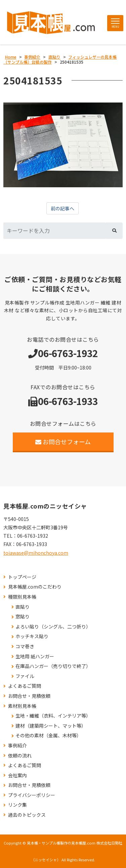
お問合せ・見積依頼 (29, 696)
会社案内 (17, 775)
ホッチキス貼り (32, 636)
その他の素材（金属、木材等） (48, 736)
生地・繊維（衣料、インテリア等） (53, 716)
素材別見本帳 (22, 706)
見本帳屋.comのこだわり (35, 587)
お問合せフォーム (63, 442)
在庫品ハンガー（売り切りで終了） (53, 666)
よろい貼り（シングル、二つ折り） (53, 627)
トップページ (22, 577)
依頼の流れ (20, 756)
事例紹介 (17, 746)
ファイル (25, 676)
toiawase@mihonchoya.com (36, 553)
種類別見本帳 (22, 597)
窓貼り (23, 617)
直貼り (23, 607)
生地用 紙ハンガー (35, 656)
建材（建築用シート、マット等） (51, 726)
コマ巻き (25, 646)
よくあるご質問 (25, 686)
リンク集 (17, 805)
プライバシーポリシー (32, 795)
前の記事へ (62, 208)
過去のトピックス (27, 815)
